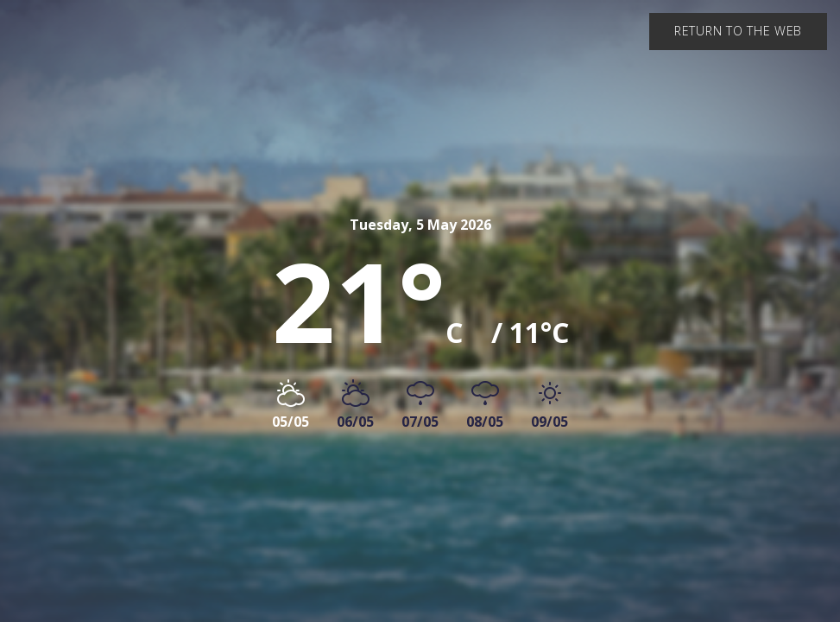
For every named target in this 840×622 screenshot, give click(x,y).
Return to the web (738, 31)
